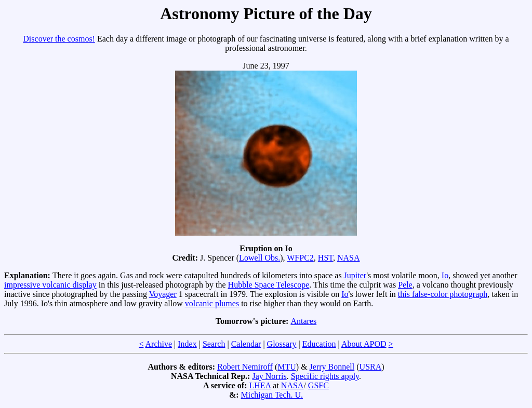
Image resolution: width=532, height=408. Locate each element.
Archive (159, 344)
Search (214, 344)
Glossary (282, 344)
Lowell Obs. (260, 258)
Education (319, 344)
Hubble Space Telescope (269, 285)
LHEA (260, 385)
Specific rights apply (325, 376)
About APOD (364, 344)
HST (325, 258)
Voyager (163, 294)
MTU (287, 367)
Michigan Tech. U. (272, 395)
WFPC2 (300, 258)
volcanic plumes (212, 303)
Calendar (246, 344)
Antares (303, 321)
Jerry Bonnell (332, 367)
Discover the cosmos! (59, 39)
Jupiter (355, 275)
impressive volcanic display (50, 285)
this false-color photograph (443, 294)
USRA (371, 367)
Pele (405, 285)
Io (445, 275)
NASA (349, 258)
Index (187, 344)
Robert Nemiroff (245, 367)
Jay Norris (269, 376)
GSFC (318, 385)
